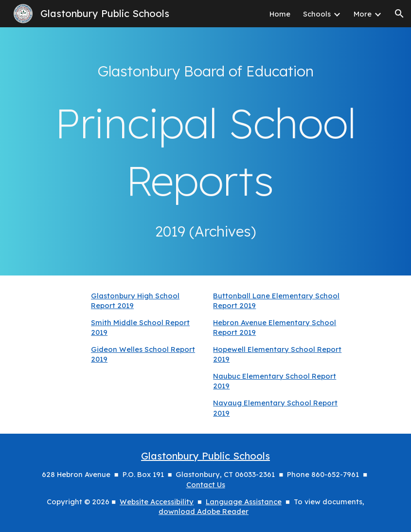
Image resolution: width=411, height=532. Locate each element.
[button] (399, 14)
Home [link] (280, 14)
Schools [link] (317, 14)
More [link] (363, 14)
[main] (205, 71)
